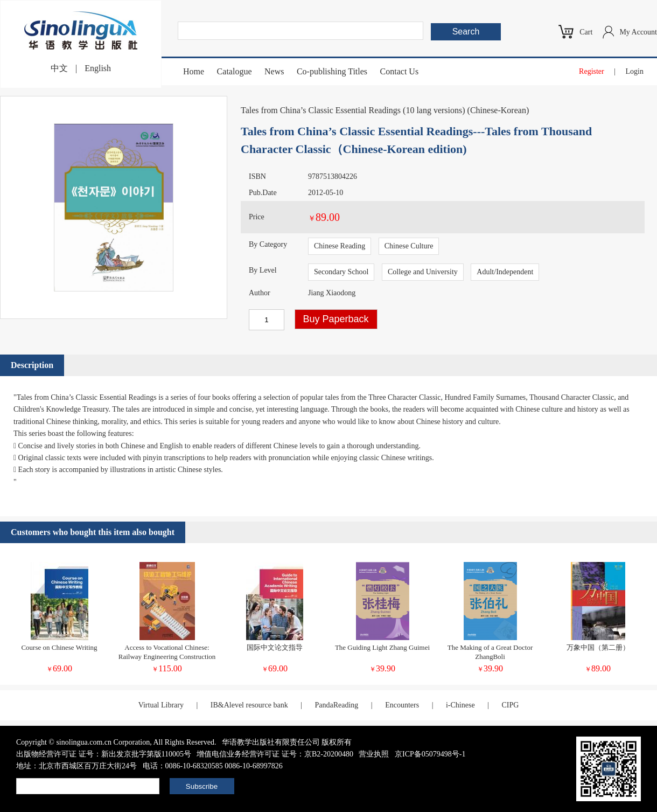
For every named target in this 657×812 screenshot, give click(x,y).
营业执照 (374, 754)
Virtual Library (161, 705)
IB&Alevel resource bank (249, 705)
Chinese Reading (340, 246)
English (98, 68)
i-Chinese (460, 705)
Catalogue (235, 71)
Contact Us (400, 71)
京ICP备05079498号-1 (430, 754)
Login (635, 71)
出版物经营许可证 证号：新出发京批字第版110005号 (104, 754)
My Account (638, 32)
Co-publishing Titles (332, 71)
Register (592, 71)
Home (194, 71)
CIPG (510, 705)
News (274, 71)
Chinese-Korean (498, 110)
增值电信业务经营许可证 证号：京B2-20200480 (275, 754)
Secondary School (341, 272)
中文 (59, 68)
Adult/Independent (505, 272)
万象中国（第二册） (598, 647)
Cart (586, 32)
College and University (423, 272)
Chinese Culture (409, 246)
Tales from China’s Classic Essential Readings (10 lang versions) (353, 110)
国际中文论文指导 (275, 647)
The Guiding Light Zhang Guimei (382, 647)
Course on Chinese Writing (59, 647)
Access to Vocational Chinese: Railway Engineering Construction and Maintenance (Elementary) (167, 657)
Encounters (402, 705)
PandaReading (336, 705)
